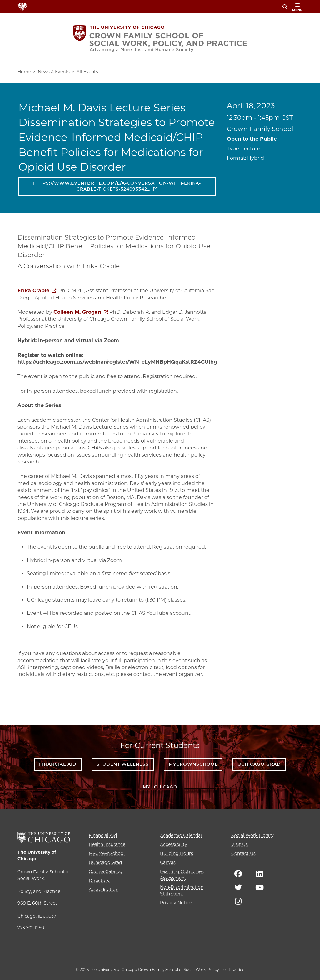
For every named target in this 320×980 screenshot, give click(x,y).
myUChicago (160, 787)
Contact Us (243, 853)
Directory (99, 881)
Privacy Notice (176, 903)
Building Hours (177, 853)
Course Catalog (106, 871)
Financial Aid (58, 764)
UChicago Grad (259, 764)
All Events (87, 72)
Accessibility (174, 844)
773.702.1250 (31, 928)
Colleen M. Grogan (77, 312)
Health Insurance (107, 844)
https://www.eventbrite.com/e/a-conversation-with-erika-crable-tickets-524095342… (117, 186)
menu (297, 7)
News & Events (54, 72)
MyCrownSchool (193, 764)
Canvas (168, 862)
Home (24, 72)
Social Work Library (252, 835)
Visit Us (240, 844)
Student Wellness (123, 764)
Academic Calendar (181, 835)
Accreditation (104, 890)
